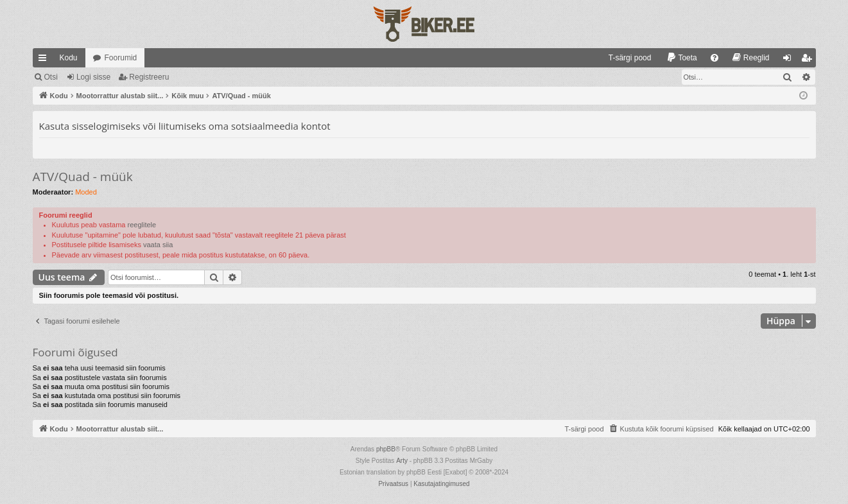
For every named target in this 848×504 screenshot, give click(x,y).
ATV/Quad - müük (83, 177)
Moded (86, 192)
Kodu (69, 58)
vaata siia (158, 245)
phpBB (386, 449)
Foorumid (121, 58)
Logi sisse (93, 77)
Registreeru (149, 77)
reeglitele (142, 225)
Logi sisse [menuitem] (789, 60)
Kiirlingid (45, 60)
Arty (402, 461)
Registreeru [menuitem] (809, 60)
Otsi (51, 77)
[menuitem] (624, 58)
